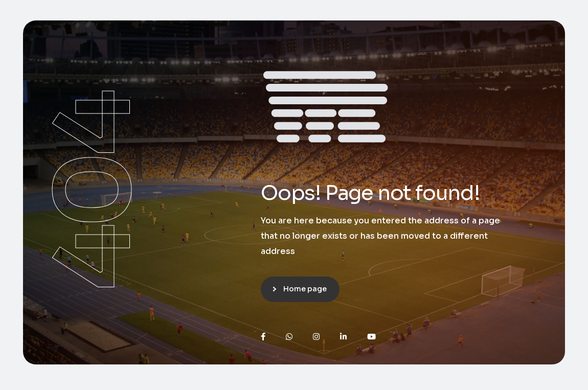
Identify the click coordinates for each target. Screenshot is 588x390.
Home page (305, 289)
